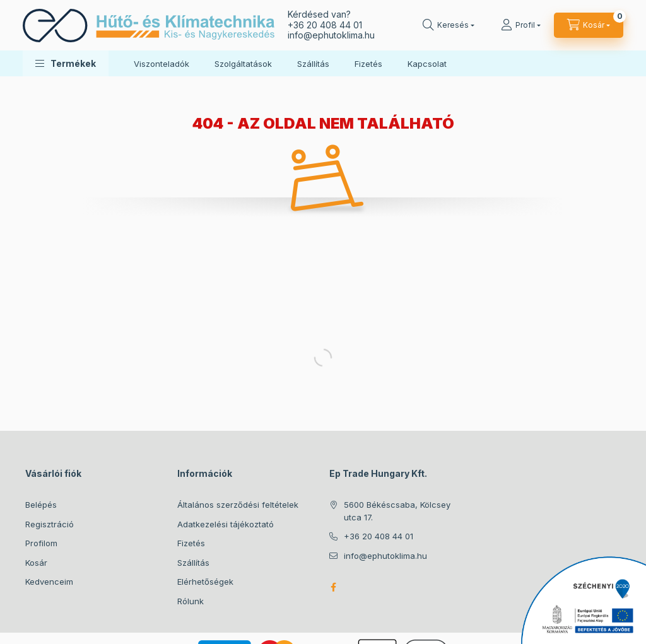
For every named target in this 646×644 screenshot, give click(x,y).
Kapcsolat (427, 64)
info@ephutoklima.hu (385, 556)
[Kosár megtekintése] (589, 25)
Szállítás (313, 64)
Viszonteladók (161, 64)
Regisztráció (50, 524)
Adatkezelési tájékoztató (226, 524)
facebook (333, 587)
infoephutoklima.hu (331, 35)
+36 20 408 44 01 (325, 25)
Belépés (41, 505)
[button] (66, 63)
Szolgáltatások (243, 64)
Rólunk (191, 601)
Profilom (41, 543)
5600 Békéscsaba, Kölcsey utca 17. (397, 511)
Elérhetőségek (205, 582)
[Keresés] (449, 25)
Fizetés (368, 64)
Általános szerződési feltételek (238, 505)
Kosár (36, 563)
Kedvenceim (49, 582)
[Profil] (521, 25)
